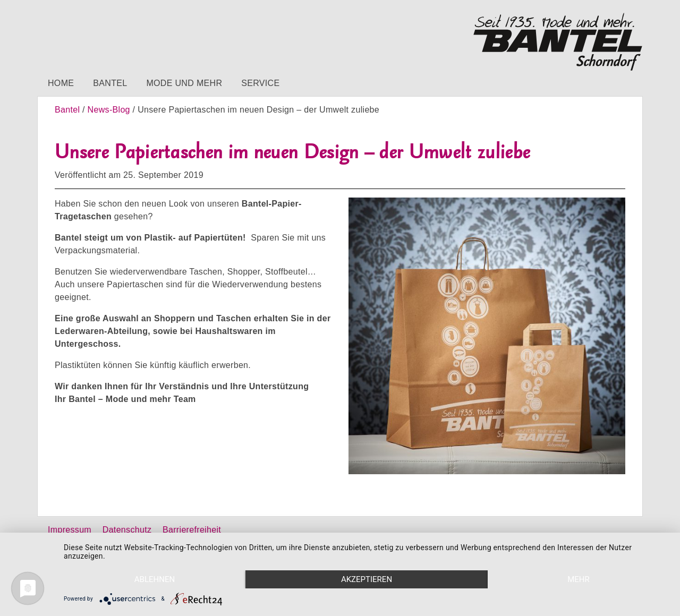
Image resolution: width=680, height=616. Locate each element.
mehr (579, 579)
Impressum (70, 530)
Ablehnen (155, 579)
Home (61, 83)
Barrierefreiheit (192, 530)
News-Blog (109, 110)
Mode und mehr (184, 83)
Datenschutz (127, 530)
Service (260, 83)
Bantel (110, 83)
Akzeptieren (367, 579)
